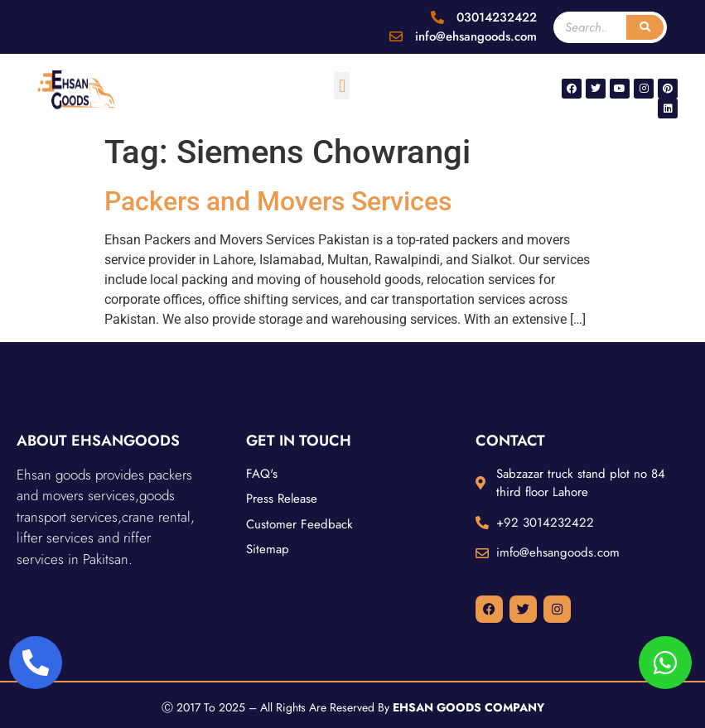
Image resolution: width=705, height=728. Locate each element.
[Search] (645, 27)
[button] (342, 86)
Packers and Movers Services (278, 201)
